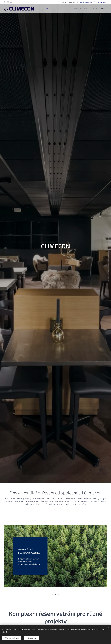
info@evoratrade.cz (85, 2)
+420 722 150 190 (102, 2)
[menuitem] (45, 9)
